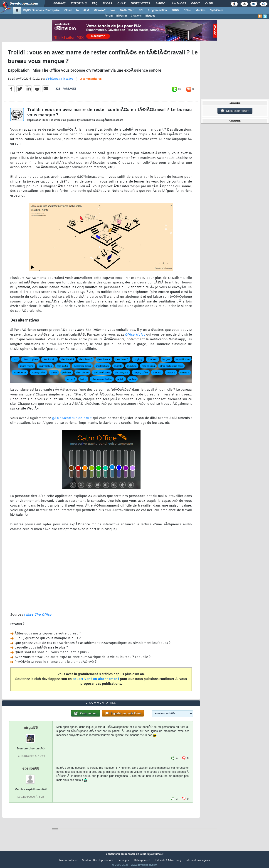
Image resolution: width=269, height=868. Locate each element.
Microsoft (100, 10)
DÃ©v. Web (127, 10)
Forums (59, 4)
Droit (195, 4)
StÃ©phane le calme (59, 82)
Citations (136, 16)
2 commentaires (91, 82)
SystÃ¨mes (217, 10)
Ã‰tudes (179, 4)
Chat (121, 4)
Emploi (161, 4)
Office (187, 10)
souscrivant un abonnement (96, 682)
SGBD (175, 10)
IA (77, 10)
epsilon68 (31, 777)
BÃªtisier (122, 16)
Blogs (107, 4)
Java (113, 10)
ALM (86, 10)
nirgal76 (31, 736)
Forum (109, 16)
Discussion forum (235, 111)
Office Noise (135, 338)
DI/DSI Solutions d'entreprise (41, 10)
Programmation (157, 10)
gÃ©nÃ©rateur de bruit (72, 421)
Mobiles (200, 10)
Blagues (150, 16)
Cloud (68, 10)
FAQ (95, 4)
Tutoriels (79, 4)
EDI (141, 10)
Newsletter (140, 4)
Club (209, 4)
